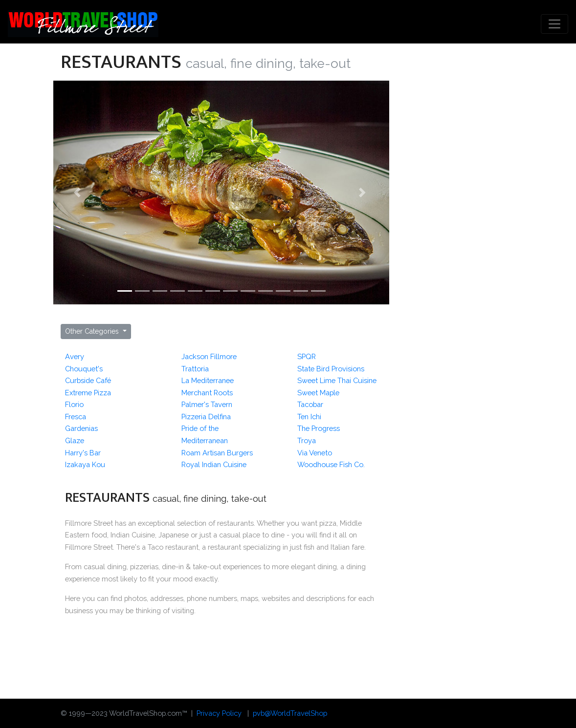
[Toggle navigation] (554, 24)
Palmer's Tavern (207, 404)
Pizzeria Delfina (206, 417)
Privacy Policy (219, 713)
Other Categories (93, 331)
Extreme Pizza (88, 393)
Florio (74, 404)
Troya (307, 440)
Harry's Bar (83, 453)
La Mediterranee (208, 380)
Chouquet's (84, 369)
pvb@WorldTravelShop (290, 713)
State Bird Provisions (331, 369)
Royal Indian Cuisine (214, 464)
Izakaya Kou (85, 464)
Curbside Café (88, 380)
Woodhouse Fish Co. (331, 464)
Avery (75, 356)
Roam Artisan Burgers (217, 453)
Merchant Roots (207, 393)
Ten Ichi (309, 417)
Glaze (75, 440)
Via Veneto (315, 453)
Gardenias (81, 428)
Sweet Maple (318, 393)
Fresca (76, 417)
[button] (78, 193)
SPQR (307, 356)
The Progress (319, 428)
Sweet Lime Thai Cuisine (337, 380)
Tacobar (310, 404)
